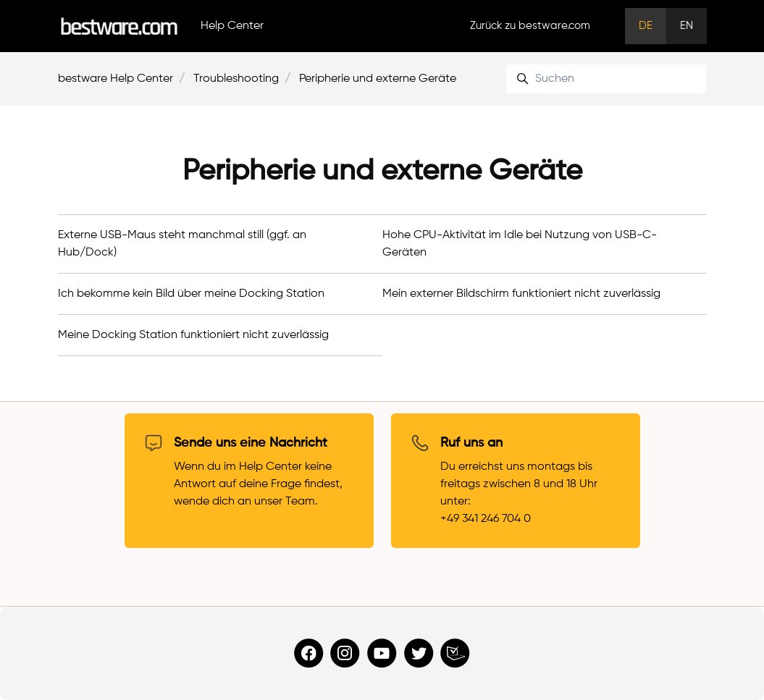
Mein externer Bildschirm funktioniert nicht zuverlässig (521, 294)
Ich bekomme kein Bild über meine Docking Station (191, 294)
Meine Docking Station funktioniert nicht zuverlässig (193, 335)
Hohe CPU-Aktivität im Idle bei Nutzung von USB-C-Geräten (520, 244)
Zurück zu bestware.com (530, 26)
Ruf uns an (471, 443)
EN (687, 26)
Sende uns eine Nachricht (251, 443)
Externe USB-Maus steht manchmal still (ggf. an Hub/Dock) (182, 244)
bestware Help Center (116, 79)
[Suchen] (606, 79)
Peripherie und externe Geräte (378, 79)
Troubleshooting (236, 79)
